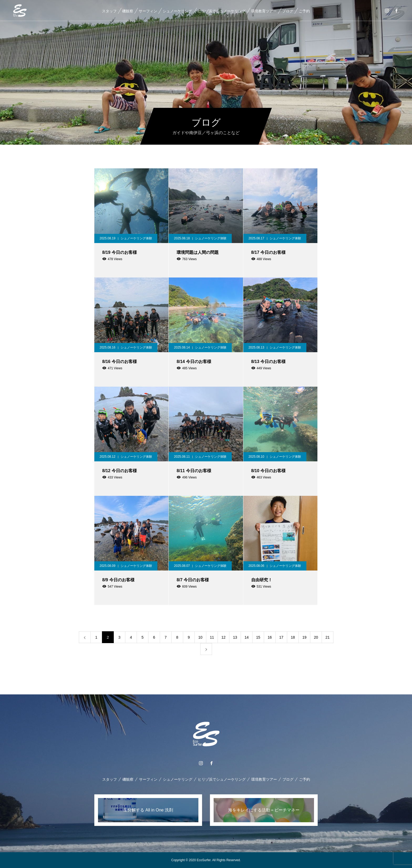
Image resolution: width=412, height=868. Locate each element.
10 (200, 637)
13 (235, 637)
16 (270, 637)
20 (316, 637)
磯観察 (127, 11)
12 (224, 637)
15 (258, 637)
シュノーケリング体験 (136, 238)
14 (247, 637)
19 (305, 637)
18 (293, 637)
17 (281, 637)
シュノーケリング (177, 11)
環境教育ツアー (264, 11)
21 (328, 637)
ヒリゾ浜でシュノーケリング (221, 11)
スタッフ (109, 11)
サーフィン (148, 11)
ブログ (287, 11)
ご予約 (304, 11)
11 (212, 637)
